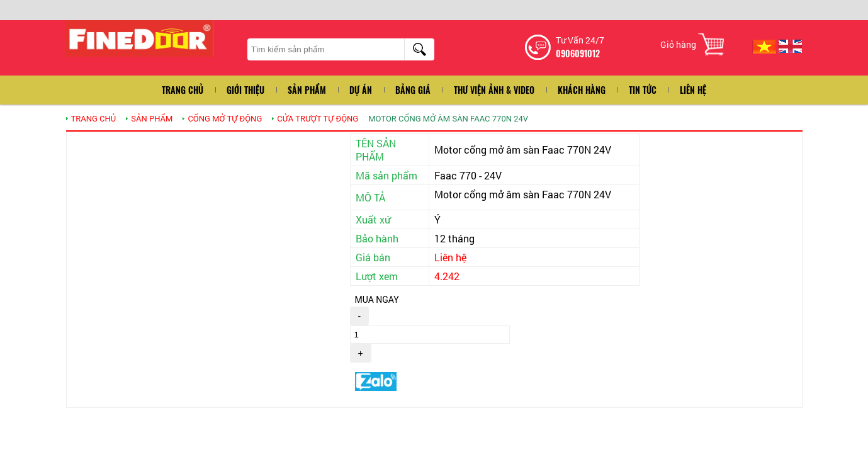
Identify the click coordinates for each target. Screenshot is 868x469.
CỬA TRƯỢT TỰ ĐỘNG (318, 119)
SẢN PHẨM (152, 119)
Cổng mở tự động (225, 119)
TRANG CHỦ (94, 119)
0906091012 (578, 53)
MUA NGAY (377, 300)
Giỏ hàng (678, 44)
